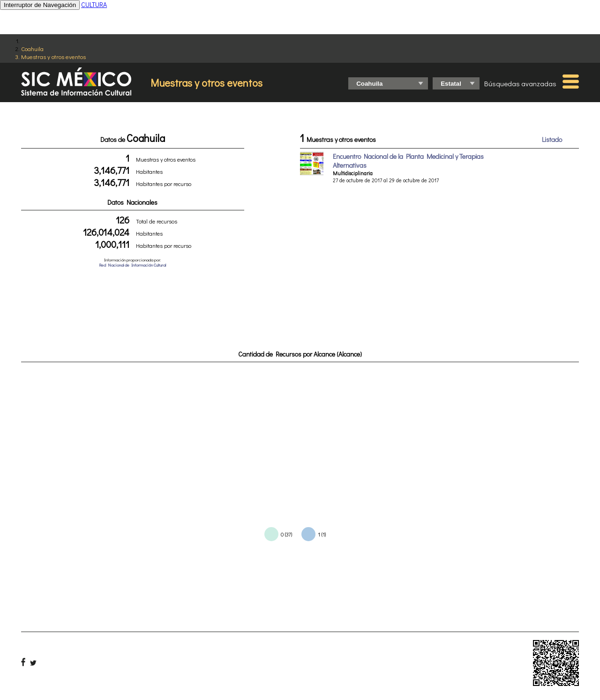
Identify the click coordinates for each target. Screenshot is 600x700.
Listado (552, 139)
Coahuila (32, 48)
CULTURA (94, 4)
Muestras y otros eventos (53, 56)
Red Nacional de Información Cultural (132, 265)
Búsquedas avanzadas (520, 83)
